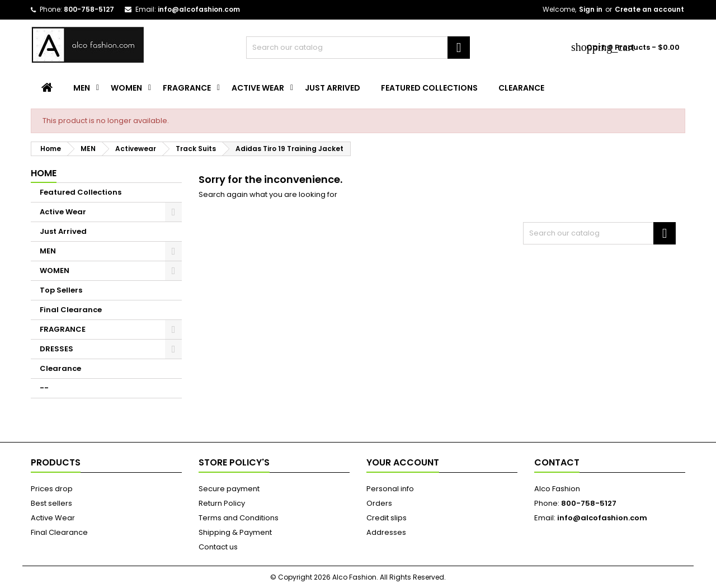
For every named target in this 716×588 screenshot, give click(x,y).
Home (44, 173)
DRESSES (56, 349)
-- (44, 388)
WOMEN (126, 88)
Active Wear (258, 88)
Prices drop (52, 489)
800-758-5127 (89, 9)
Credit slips (387, 518)
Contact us (218, 547)
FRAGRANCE (187, 88)
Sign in (591, 9)
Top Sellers (61, 290)
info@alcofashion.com (199, 9)
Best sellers (51, 503)
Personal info (390, 489)
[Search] (358, 48)
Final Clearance (71, 310)
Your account (403, 462)
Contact (557, 462)
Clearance (521, 88)
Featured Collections (429, 88)
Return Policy (222, 503)
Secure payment (229, 489)
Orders (379, 503)
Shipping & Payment (235, 532)
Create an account (649, 9)
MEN (82, 88)
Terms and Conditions (239, 518)
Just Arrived (333, 88)
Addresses (386, 532)
